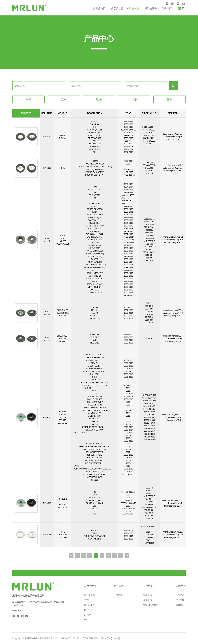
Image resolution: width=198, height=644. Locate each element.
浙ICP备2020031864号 (67, 638)
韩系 (170, 99)
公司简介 (118, 595)
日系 (134, 99)
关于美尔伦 (117, 8)
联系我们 (167, 8)
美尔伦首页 (99, 8)
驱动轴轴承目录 (151, 605)
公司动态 (180, 595)
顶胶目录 (148, 600)
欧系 (99, 99)
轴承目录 (148, 595)
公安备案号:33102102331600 (96, 638)
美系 (64, 99)
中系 (28, 99)
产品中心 (134, 8)
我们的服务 (151, 8)
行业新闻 (180, 600)
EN (85, 620)
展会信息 (180, 605)
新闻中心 (88, 610)
